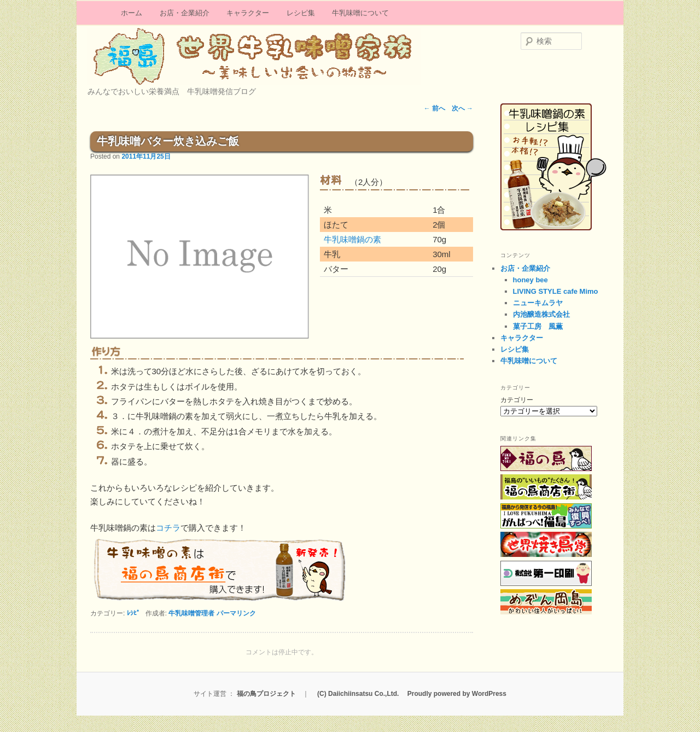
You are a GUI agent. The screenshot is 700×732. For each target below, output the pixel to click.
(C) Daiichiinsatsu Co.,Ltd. (358, 694)
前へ (434, 108)
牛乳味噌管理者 (191, 613)
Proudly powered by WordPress (457, 694)
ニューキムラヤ (538, 303)
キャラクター (248, 13)
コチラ (168, 528)
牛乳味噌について (360, 13)
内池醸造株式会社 (541, 314)
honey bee (530, 280)
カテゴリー (517, 400)
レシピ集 (301, 13)
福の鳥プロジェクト (266, 694)
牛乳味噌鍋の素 (352, 239)
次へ (462, 108)
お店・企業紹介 (185, 13)
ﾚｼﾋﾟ (133, 613)
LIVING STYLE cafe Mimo (556, 291)
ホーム (132, 13)
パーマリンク (236, 613)
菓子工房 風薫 (538, 326)
